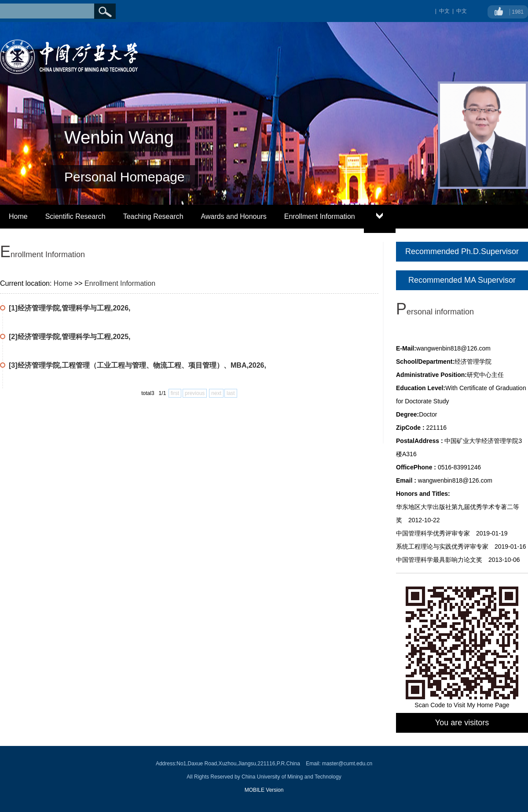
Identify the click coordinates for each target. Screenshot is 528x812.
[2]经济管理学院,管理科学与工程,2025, (70, 337)
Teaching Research (153, 216)
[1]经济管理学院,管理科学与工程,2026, (70, 308)
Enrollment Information (320, 216)
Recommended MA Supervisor (462, 280)
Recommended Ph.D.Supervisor (462, 251)
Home (18, 216)
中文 (462, 11)
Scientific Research (75, 216)
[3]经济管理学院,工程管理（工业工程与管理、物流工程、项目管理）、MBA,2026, (137, 365)
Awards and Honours (234, 216)
